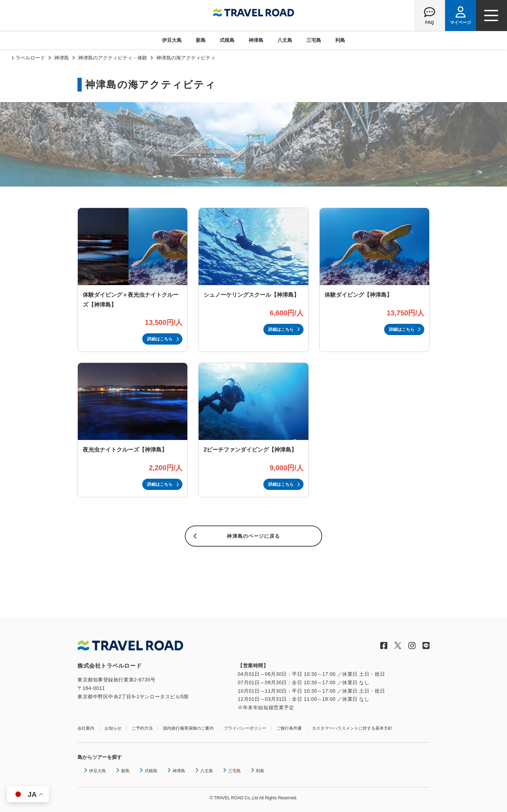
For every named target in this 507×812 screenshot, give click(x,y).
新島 (201, 40)
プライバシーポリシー (245, 728)
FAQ (430, 22)
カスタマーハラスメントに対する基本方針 (352, 728)
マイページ (461, 22)
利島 (340, 40)
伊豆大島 (172, 40)
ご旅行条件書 (289, 728)
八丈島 (285, 40)
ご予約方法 (142, 728)
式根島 (227, 40)
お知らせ (113, 728)
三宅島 (314, 40)
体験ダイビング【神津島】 (358, 295)
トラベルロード (28, 58)
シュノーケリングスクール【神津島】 (251, 295)
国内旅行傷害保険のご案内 (188, 728)
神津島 (256, 40)
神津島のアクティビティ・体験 (113, 58)
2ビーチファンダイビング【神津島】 (250, 449)
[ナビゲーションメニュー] (492, 15)
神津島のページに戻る (253, 536)
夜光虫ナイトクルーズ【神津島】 (125, 449)
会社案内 (86, 728)
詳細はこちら (160, 339)
